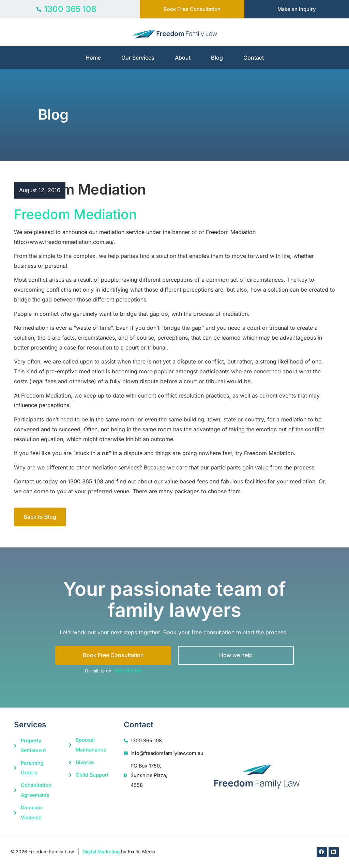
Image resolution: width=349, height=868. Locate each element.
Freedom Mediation (75, 214)
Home (93, 58)
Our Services (138, 58)
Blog (217, 58)
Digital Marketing (101, 852)
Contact (254, 58)
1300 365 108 (128, 671)
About (183, 58)
